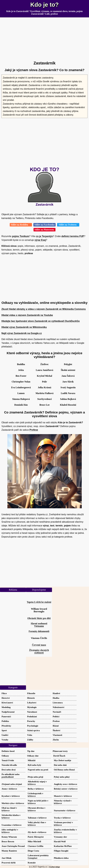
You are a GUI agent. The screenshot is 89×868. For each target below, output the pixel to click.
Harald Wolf (60, 841)
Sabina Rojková (68, 399)
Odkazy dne (33, 756)
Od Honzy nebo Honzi (64, 770)
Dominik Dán (21, 405)
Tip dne (31, 751)
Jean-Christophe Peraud (13, 846)
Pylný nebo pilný (62, 777)
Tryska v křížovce (62, 818)
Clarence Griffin (35, 846)
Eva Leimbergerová (21, 387)
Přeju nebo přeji (35, 777)
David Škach (59, 756)
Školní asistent (68, 370)
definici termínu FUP (73, 236)
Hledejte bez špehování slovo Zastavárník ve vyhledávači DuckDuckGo (41, 321)
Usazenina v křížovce (12, 825)
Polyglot (68, 364)
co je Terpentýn (44, 236)
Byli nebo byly (34, 765)
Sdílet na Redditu (21, 225)
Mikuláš (32, 760)
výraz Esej (40, 240)
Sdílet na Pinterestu (45, 230)
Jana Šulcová (68, 376)
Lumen (21, 393)
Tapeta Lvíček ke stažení (39, 602)
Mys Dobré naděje (63, 760)
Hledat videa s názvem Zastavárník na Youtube (27, 315)
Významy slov (60, 837)
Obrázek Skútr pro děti (39, 618)
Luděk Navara (68, 393)
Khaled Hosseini (68, 405)
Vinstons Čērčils (39, 638)
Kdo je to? (45, 5)
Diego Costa (33, 851)
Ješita (21, 370)
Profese (34, 430)
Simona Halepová (21, 399)
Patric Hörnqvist (36, 837)
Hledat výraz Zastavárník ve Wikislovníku (24, 327)
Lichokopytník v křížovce (35, 795)
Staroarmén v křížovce (65, 810)
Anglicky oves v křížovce (65, 784)
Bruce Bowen (8, 841)
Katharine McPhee (63, 846)
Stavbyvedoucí (45, 399)
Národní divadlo (9, 765)
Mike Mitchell (34, 841)
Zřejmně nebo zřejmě (12, 784)
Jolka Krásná (44, 387)
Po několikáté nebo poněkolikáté (11, 776)
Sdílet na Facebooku (44, 225)
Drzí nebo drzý (9, 770)
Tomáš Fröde (8, 760)
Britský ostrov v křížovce (66, 789)
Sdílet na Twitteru (68, 225)
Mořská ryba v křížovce (13, 803)
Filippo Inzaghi (61, 851)
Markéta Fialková (44, 393)
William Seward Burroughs (39, 610)
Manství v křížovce (63, 796)
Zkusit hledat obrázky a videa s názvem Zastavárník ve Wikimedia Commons (44, 309)
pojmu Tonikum (21, 236)
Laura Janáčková (45, 370)
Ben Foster (21, 376)
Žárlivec (44, 364)
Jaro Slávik (68, 382)
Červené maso (39, 645)
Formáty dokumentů (39, 631)
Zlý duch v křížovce (37, 832)
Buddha (21, 364)
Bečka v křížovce (36, 789)
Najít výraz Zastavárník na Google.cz (22, 333)
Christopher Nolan (21, 382)
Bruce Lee (45, 405)
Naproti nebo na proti (38, 770)
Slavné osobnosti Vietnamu (39, 625)
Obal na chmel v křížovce (9, 809)
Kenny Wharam (9, 837)
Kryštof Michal (44, 376)
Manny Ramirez (9, 851)
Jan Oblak (7, 858)
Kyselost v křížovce (11, 796)
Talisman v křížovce (37, 818)
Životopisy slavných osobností (39, 651)
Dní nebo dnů (60, 765)
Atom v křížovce (9, 789)
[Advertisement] (44, 38)
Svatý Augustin (68, 387)
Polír (45, 382)
